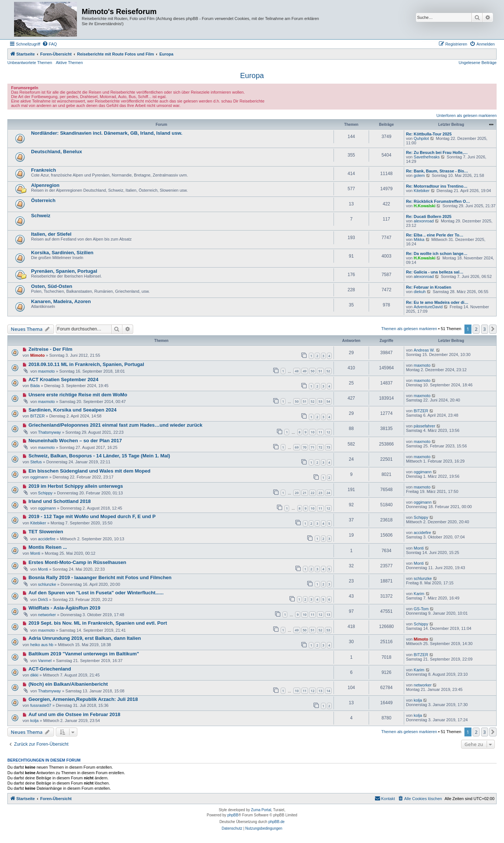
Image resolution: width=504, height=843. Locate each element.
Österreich (43, 200)
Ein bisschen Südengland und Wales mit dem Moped (89, 471)
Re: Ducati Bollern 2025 (429, 216)
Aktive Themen (69, 63)
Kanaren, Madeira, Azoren (61, 301)
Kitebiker (422, 191)
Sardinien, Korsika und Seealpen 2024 (72, 410)
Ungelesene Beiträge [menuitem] (478, 63)
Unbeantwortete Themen (30, 63)
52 (328, 371)
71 (312, 447)
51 (320, 371)
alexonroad (424, 221)
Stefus (36, 462)
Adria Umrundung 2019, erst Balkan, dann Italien (85, 638)
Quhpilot (421, 138)
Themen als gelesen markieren (409, 329)
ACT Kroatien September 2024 (63, 379)
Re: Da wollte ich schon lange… (437, 253)
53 (320, 401)
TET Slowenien (46, 532)
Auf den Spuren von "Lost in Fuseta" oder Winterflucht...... (96, 593)
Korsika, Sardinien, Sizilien (62, 253)
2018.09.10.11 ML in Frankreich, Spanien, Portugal (86, 364)
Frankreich (43, 170)
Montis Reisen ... (48, 547)
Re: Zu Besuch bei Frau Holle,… (437, 152)
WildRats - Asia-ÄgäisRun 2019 (64, 608)
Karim (419, 594)
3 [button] (485, 329)
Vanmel (45, 661)
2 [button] (476, 329)
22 (312, 493)
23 (320, 493)
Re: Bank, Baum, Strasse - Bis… (437, 171)
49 (305, 371)
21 (305, 493)
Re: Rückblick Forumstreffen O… (438, 201)
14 (328, 691)
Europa (252, 75)
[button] (493, 329)
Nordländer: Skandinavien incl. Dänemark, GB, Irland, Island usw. (107, 133)
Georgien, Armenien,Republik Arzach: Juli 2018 (83, 699)
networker (47, 615)
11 (320, 432)
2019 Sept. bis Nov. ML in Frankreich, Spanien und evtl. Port (98, 623)
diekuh (420, 292)
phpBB (233, 815)
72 (320, 447)
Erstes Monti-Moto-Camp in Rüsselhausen (77, 562)
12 (328, 432)
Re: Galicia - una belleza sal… (435, 272)
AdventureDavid (428, 307)
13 (328, 614)
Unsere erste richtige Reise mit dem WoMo (78, 395)
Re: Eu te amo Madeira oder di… (437, 302)
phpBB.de (277, 822)
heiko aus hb (42, 645)
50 (312, 371)
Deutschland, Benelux (57, 152)
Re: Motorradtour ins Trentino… (437, 186)
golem (419, 175)
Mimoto (38, 355)
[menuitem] (50, 44)
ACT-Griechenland (50, 669)
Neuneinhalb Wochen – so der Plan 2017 (75, 441)
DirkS (43, 599)
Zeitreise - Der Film (50, 349)
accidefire (47, 539)
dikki (34, 675)
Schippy (45, 493)
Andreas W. (424, 350)
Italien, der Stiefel (51, 234)
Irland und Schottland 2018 (60, 501)
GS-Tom (421, 609)
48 (297, 371)
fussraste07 (41, 705)
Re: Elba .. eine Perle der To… (435, 235)
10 (312, 432)
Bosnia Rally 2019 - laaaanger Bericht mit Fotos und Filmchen (100, 577)
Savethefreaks (427, 157)
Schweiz (41, 216)
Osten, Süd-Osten (52, 286)
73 (328, 447)
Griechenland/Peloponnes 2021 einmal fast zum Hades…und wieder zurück (116, 425)
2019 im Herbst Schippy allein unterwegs (76, 486)
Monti (35, 553)
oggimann (39, 477)
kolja (418, 700)
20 (297, 493)
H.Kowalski (425, 206)
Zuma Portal (261, 810)
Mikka (419, 239)
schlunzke (47, 584)
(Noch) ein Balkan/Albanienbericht (68, 684)
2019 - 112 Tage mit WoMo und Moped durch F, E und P (92, 516)
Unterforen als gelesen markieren (466, 115)
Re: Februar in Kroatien (429, 287)
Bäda (35, 386)
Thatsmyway (50, 432)
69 (297, 447)
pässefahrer (424, 426)
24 (328, 493)
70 (305, 447)
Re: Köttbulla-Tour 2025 (429, 134)
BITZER (38, 416)
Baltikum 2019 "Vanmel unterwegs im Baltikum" (84, 654)
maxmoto (46, 371)
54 (328, 401)
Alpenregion (45, 185)
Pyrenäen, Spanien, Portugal (64, 271)
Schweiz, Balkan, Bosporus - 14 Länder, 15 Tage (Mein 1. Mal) (99, 456)
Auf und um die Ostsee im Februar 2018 (74, 714)
